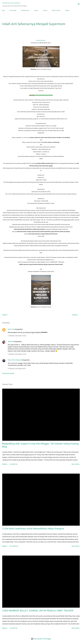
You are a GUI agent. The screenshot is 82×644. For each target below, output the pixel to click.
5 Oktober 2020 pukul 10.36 (17, 354)
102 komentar (14, 546)
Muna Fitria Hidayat (14, 360)
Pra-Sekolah (13, 10)
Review (45, 10)
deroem (10, 341)
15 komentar (13, 464)
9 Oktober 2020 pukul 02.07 (17, 368)
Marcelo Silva (40, 69)
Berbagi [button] (75, 315)
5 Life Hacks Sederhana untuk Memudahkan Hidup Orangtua (33, 529)
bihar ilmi (11, 329)
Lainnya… (68, 10)
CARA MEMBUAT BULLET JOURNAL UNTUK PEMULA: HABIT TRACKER (38, 611)
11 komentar (13, 628)
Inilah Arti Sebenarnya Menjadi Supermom (34, 24)
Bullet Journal (56, 10)
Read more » (76, 464)
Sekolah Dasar (25, 10)
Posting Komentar (8, 373)
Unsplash (49, 69)
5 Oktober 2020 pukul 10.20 (17, 336)
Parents (36, 10)
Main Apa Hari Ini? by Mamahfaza (11, 3)
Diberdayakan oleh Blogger (41, 639)
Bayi (3, 10)
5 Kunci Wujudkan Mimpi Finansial (44, 95)
